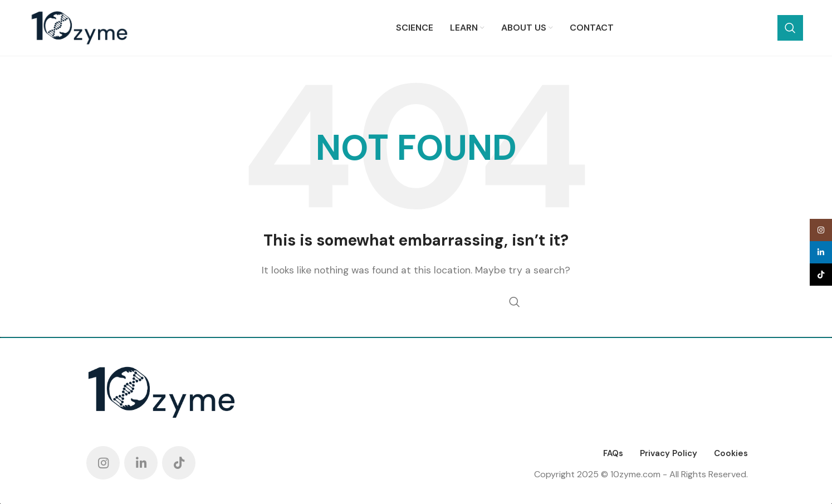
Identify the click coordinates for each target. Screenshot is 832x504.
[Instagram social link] (103, 463)
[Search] (722, 28)
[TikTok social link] (179, 463)
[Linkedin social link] (141, 463)
